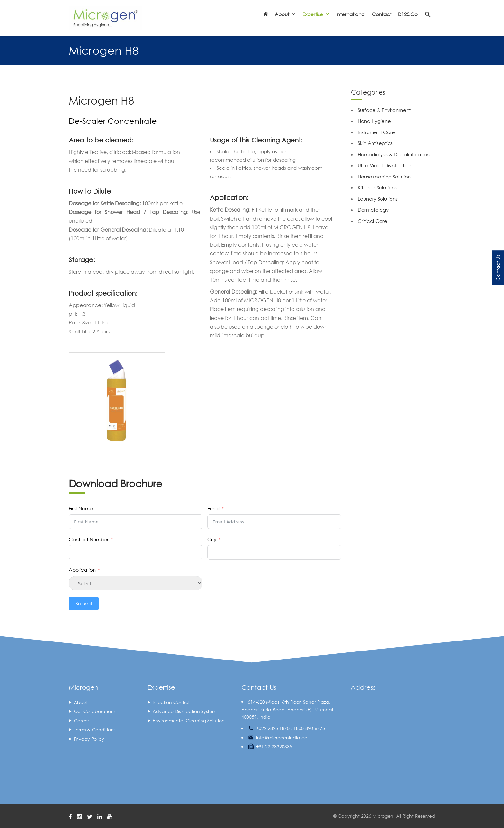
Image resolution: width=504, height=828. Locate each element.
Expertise (316, 14)
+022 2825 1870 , (274, 728)
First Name (81, 508)
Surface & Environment (384, 110)
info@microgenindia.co (282, 737)
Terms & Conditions (95, 729)
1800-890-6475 (309, 728)
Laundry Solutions (378, 199)
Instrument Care (376, 132)
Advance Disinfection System (184, 711)
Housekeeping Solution (384, 177)
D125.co (408, 14)
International (351, 14)
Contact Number (89, 539)
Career (81, 720)
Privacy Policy (89, 739)
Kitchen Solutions (377, 187)
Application (82, 570)
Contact (382, 14)
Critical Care (373, 221)
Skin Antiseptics (375, 143)
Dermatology (373, 210)
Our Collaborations (95, 711)
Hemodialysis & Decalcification (394, 154)
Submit (84, 603)
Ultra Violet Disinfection (385, 165)
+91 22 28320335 (274, 746)
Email (213, 508)
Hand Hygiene (374, 121)
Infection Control (171, 702)
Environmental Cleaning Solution (189, 720)
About (285, 14)
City (212, 539)
